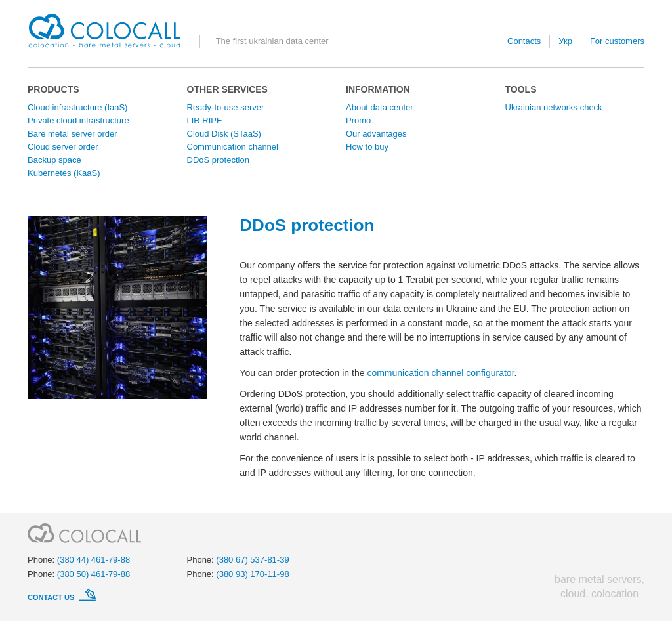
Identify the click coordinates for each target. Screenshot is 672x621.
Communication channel (233, 147)
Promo (358, 120)
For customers (617, 41)
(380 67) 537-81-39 (252, 560)
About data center (380, 107)
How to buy (367, 147)
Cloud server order (63, 147)
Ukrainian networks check (554, 107)
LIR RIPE (205, 120)
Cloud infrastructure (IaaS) (77, 107)
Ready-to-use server (226, 107)
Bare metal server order (73, 134)
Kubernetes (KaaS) (64, 173)
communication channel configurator (440, 373)
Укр (565, 41)
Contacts (524, 41)
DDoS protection (218, 160)
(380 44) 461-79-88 (94, 560)
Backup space (54, 160)
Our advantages (376, 134)
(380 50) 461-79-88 (94, 574)
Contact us (52, 597)
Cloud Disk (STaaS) (224, 134)
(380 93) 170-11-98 (252, 574)
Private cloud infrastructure (78, 120)
